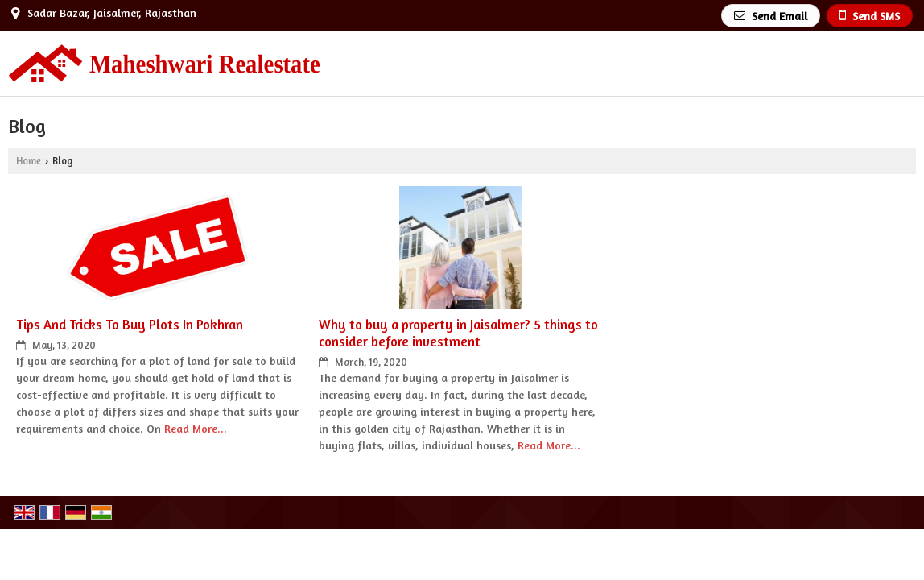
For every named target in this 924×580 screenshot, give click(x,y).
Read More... (196, 428)
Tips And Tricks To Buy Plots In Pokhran (130, 325)
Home (29, 161)
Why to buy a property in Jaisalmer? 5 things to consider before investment (458, 333)
